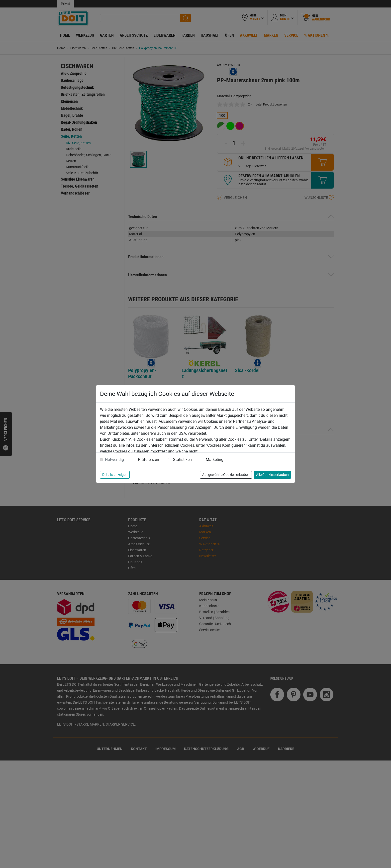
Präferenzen (148, 460)
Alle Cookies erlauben (272, 475)
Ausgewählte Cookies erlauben (226, 475)
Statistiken (182, 460)
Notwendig (114, 460)
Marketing (215, 460)
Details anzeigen (115, 475)
